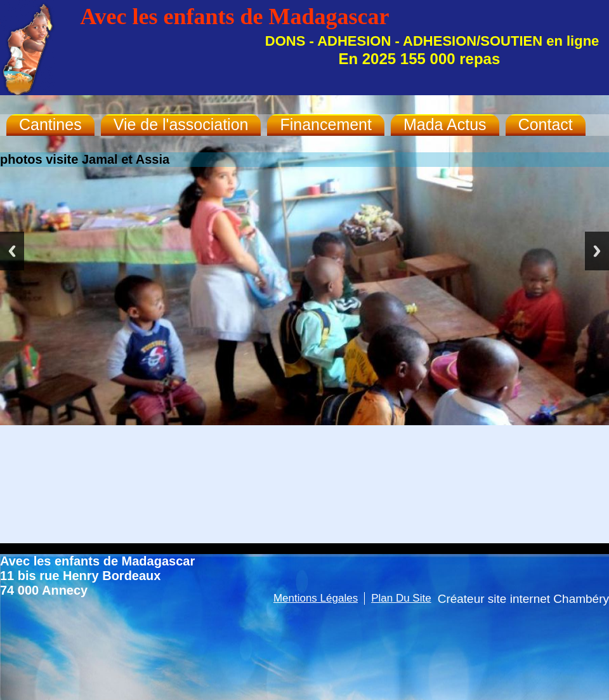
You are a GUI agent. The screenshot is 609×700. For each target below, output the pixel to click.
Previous (12, 251)
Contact (546, 124)
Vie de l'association (181, 124)
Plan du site (401, 598)
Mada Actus (445, 124)
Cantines (50, 124)
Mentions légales (316, 598)
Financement (326, 124)
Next (597, 251)
